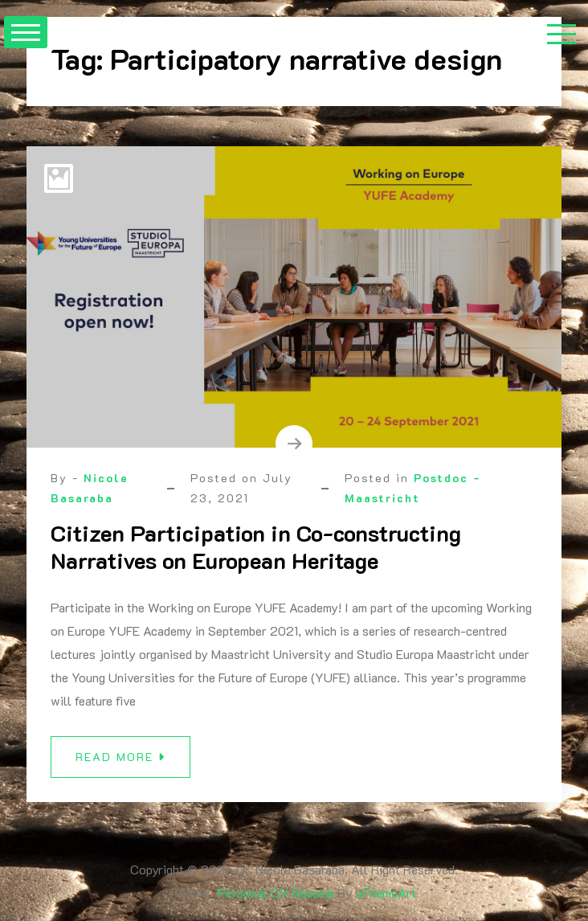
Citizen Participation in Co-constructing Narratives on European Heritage (256, 546)
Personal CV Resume (276, 892)
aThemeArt (386, 892)
